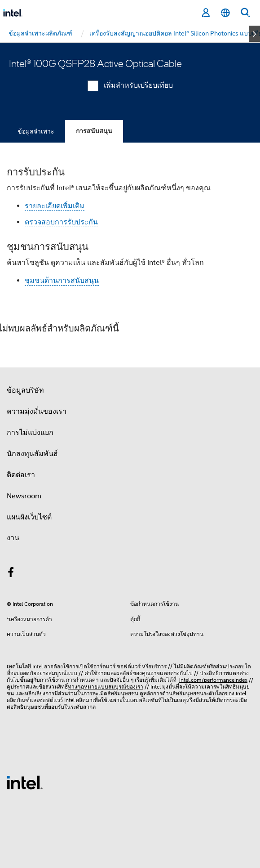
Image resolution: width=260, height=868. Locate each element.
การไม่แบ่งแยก (30, 433)
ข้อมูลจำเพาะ (36, 131)
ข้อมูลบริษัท (25, 390)
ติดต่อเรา (21, 475)
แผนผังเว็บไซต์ (29, 517)
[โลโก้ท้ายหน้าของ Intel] (25, 782)
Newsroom (24, 496)
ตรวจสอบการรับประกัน (61, 222)
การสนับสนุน (94, 131)
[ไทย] (225, 13)
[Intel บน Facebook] (11, 574)
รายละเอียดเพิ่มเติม (55, 206)
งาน (13, 538)
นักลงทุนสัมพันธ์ (32, 454)
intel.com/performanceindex (213, 680)
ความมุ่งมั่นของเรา (37, 412)
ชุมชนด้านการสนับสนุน (62, 281)
